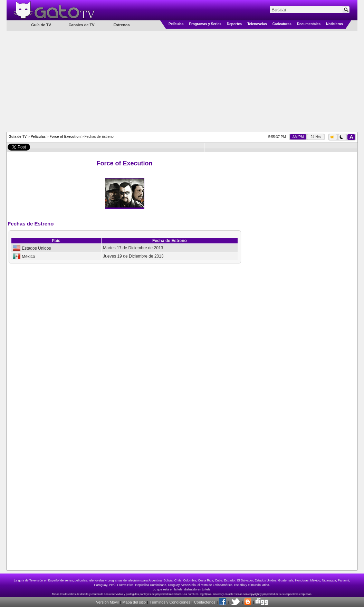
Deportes (234, 24)
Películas (176, 24)
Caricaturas (282, 24)
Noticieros (334, 24)
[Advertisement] (182, 81)
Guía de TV (18, 137)
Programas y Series (205, 24)
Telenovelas (257, 24)
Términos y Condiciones (170, 602)
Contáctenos (205, 602)
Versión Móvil (107, 602)
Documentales (309, 24)
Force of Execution (65, 137)
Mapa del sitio (134, 602)
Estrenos (121, 25)
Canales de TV (81, 25)
